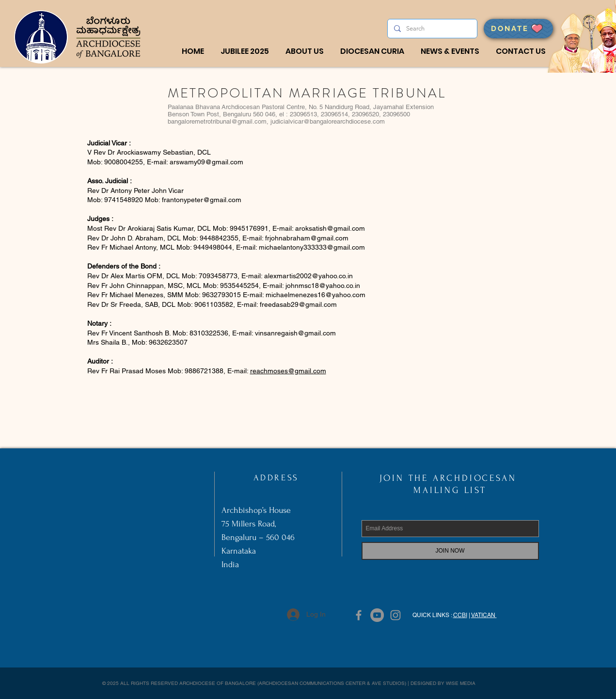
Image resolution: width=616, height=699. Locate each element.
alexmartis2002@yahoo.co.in (308, 276)
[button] (305, 51)
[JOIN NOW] (450, 551)
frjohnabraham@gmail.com (307, 238)
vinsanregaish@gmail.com (295, 333)
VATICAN (484, 615)
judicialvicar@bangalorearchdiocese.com (328, 121)
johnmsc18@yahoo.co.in (323, 286)
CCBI (460, 615)
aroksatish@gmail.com (330, 228)
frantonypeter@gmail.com (202, 200)
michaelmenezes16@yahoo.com (316, 295)
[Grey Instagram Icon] (395, 615)
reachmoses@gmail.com (288, 371)
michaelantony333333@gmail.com (312, 247)
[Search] (431, 29)
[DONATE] (518, 29)
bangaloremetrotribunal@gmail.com (217, 121)
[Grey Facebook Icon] (359, 615)
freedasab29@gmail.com (298, 304)
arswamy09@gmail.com (206, 162)
